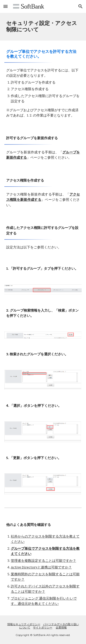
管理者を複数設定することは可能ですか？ (43, 561)
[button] (6, 6)
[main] (43, 27)
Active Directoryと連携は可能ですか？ (41, 567)
